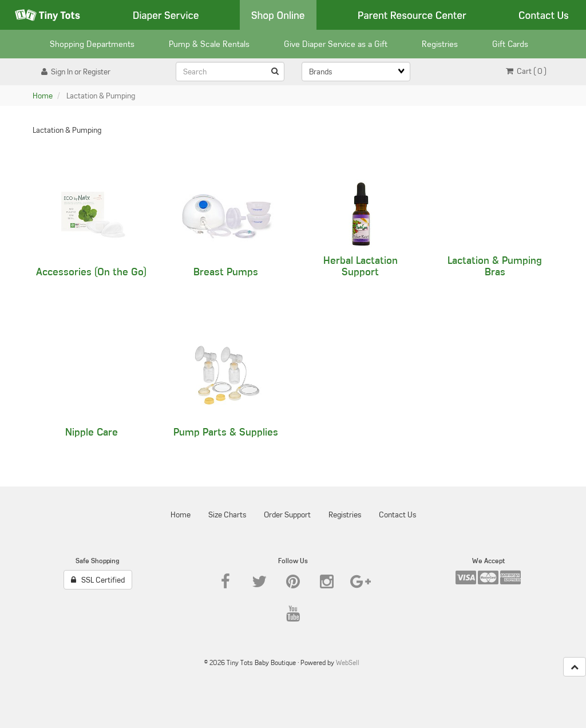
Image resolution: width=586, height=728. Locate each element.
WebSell (348, 662)
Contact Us (544, 15)
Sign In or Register (76, 72)
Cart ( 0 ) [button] (526, 71)
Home (43, 96)
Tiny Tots (47, 15)
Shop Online (278, 15)
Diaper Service (166, 15)
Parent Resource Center (412, 15)
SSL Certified (98, 580)
